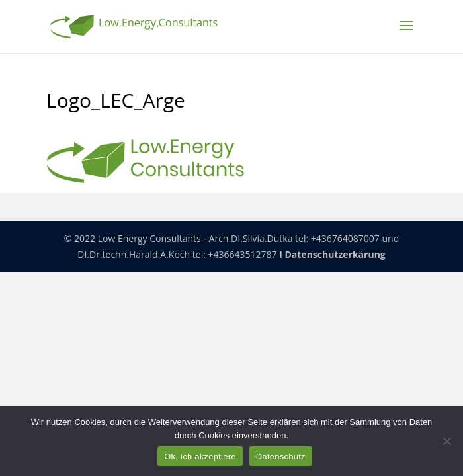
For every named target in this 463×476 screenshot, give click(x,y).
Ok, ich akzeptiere (200, 456)
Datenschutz (281, 456)
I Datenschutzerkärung (332, 254)
